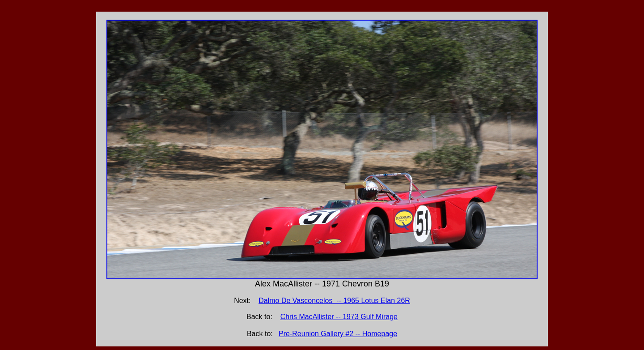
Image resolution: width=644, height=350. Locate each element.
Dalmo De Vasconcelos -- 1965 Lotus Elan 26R (334, 301)
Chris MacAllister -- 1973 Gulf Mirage (339, 317)
